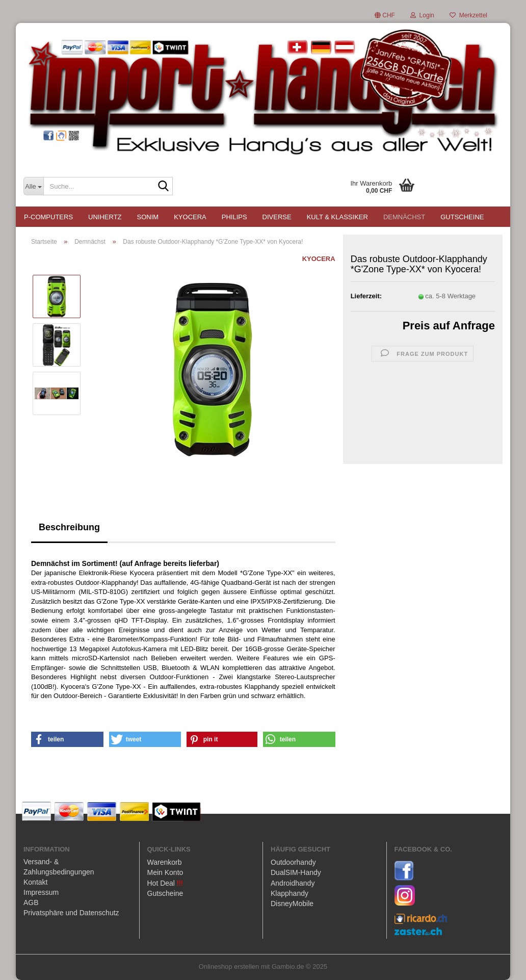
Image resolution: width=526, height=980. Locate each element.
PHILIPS (234, 217)
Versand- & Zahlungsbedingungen (59, 867)
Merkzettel (468, 15)
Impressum (41, 892)
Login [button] (422, 15)
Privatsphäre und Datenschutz (71, 913)
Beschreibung (69, 527)
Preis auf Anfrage (449, 326)
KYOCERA (190, 217)
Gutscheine (462, 217)
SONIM (148, 217)
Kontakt (35, 882)
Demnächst (404, 217)
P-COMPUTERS (48, 217)
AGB (31, 902)
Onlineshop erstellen (229, 966)
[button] (385, 15)
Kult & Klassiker (337, 217)
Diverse (277, 217)
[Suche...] (33, 186)
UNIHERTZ (105, 217)
